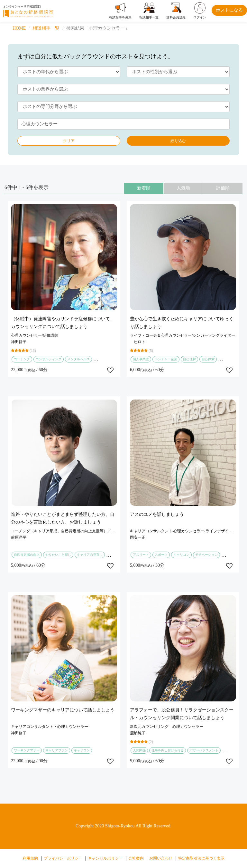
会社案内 (136, 858)
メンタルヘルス (78, 359)
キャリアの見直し (90, 555)
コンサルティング (49, 359)
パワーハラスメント (204, 750)
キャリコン (181, 555)
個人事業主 (141, 359)
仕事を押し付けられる (168, 750)
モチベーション (206, 555)
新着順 (144, 188)
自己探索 (208, 359)
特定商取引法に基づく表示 (201, 858)
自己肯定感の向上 (27, 555)
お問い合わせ (161, 858)
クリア (69, 141)
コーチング (22, 359)
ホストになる (229, 10)
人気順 (183, 188)
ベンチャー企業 (166, 359)
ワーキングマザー (27, 750)
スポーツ (161, 555)
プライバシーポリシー (63, 858)
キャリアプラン (57, 750)
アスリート (141, 555)
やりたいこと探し (58, 555)
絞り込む (178, 141)
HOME (19, 28)
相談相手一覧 (46, 28)
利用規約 (30, 858)
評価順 (223, 188)
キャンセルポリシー (105, 858)
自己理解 (189, 359)
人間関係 (139, 750)
